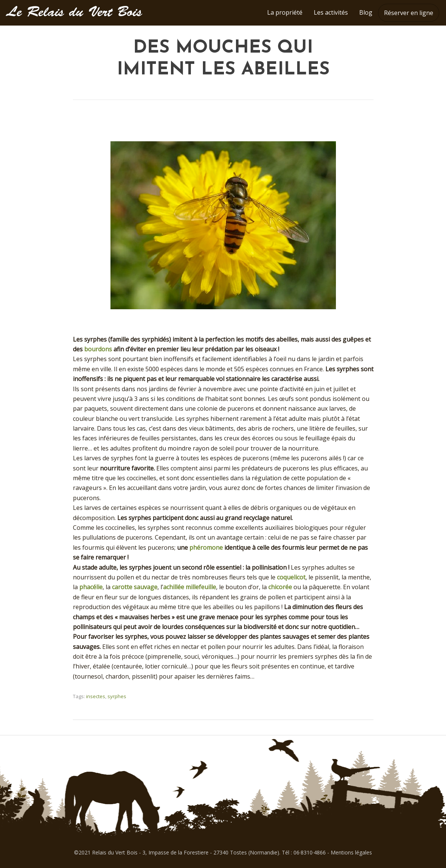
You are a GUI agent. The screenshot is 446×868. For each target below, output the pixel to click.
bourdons (98, 349)
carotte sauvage (135, 587)
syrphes (117, 696)
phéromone (206, 547)
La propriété (285, 12)
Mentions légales (351, 852)
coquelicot (291, 577)
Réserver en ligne (409, 13)
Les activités (331, 12)
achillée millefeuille (190, 587)
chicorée (280, 587)
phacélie (91, 587)
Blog (366, 12)
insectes (96, 696)
